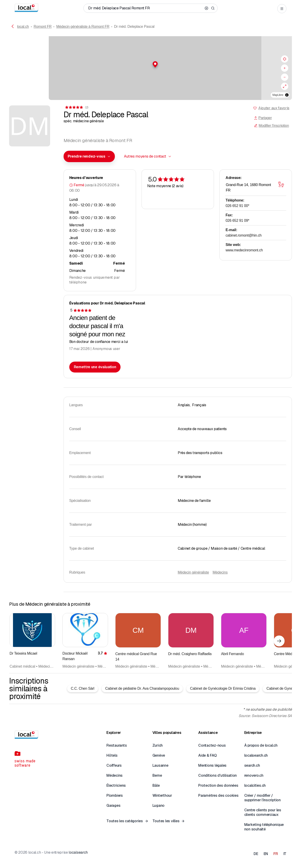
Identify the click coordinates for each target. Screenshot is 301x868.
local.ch (23, 27)
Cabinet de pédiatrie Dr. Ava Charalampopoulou (142, 688)
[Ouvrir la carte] (281, 184)
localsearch (78, 852)
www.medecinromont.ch (244, 250)
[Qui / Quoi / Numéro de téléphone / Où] (145, 8)
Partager (263, 118)
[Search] (213, 8)
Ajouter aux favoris (274, 108)
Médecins (220, 572)
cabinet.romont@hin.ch (244, 235)
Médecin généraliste (193, 572)
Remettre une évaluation (95, 367)
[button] (151, 64)
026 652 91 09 (237, 221)
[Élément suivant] (279, 641)
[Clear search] (206, 8)
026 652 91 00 (237, 206)
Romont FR (42, 27)
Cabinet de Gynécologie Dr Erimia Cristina (223, 688)
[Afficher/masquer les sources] (287, 95)
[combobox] (89, 156)
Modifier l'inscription (271, 126)
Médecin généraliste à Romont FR (83, 27)
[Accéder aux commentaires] (76, 107)
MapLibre (278, 95)
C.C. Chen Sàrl (83, 688)
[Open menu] (282, 9)
